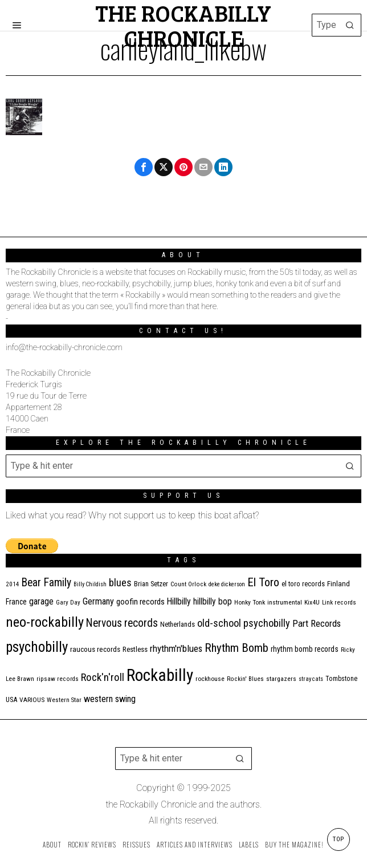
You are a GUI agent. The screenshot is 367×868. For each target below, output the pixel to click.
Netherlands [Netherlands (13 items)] (178, 624)
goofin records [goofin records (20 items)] (140, 602)
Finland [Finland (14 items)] (339, 584)
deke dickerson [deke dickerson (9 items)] (227, 584)
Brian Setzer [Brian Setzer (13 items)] (151, 584)
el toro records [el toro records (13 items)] (303, 584)
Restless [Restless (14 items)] (135, 649)
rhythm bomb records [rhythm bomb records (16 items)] (305, 649)
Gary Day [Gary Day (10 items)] (68, 603)
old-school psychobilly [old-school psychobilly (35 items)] (244, 623)
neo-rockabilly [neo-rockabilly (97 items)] (45, 622)
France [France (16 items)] (16, 602)
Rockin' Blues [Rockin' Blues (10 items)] (245, 679)
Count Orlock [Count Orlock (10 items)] (188, 584)
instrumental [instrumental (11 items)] (285, 602)
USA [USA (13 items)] (11, 699)
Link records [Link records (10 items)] (339, 603)
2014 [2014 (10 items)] (13, 584)
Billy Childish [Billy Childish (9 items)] (90, 584)
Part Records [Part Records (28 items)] (317, 623)
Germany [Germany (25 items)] (98, 601)
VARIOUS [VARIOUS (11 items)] (32, 700)
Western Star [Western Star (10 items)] (64, 700)
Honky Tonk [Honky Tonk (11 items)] (250, 602)
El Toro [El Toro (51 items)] (263, 582)
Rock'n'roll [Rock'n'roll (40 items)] (103, 677)
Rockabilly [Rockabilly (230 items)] (160, 675)
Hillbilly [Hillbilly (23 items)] (179, 601)
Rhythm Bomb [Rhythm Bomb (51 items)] (236, 648)
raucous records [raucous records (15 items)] (95, 649)
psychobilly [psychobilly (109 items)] (37, 647)
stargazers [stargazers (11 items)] (281, 679)
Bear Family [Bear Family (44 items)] (46, 583)
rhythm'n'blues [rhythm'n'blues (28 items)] (176, 648)
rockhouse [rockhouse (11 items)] (210, 679)
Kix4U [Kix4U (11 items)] (312, 602)
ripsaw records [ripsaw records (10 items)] (58, 679)
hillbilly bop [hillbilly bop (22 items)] (213, 602)
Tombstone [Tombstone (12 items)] (341, 679)
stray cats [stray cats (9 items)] (311, 679)
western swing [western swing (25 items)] (110, 699)
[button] (350, 25)
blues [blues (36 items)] (120, 583)
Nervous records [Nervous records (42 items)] (122, 623)
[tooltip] (144, 167)
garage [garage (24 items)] (41, 601)
